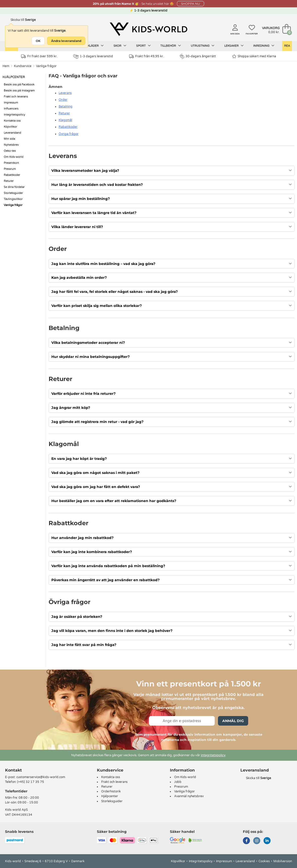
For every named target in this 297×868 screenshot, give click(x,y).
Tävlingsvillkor (13, 199)
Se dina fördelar (14, 187)
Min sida (9, 139)
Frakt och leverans (16, 97)
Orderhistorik (111, 791)
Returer (9, 181)
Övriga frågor (69, 134)
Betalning (66, 106)
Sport (143, 46)
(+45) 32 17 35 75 (31, 782)
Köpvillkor (10, 127)
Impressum (11, 103)
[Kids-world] (148, 29)
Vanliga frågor (46, 66)
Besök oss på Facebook (19, 85)
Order (63, 100)
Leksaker (234, 46)
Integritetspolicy (14, 115)
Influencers (11, 109)
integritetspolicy (213, 755)
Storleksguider (13, 193)
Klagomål (65, 120)
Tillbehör (171, 46)
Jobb (178, 782)
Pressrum (10, 169)
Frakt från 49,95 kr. (146, 56)
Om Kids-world (14, 157)
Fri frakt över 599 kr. (39, 56)
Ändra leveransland (66, 41)
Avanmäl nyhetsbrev (189, 796)
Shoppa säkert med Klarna (254, 56)
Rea (287, 46)
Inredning (264, 46)
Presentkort (11, 163)
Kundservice (23, 66)
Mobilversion (283, 861)
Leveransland (12, 133)
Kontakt (13, 770)
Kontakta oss (12, 121)
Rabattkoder (12, 175)
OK (38, 41)
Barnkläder (91, 46)
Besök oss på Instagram (19, 91)
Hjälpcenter (110, 796)
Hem (6, 66)
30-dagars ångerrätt (198, 56)
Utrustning (203, 46)
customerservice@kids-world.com (41, 777)
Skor (120, 46)
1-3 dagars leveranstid (93, 56)
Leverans (65, 93)
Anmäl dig (233, 721)
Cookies (264, 861)
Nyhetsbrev (11, 145)
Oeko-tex (10, 151)
